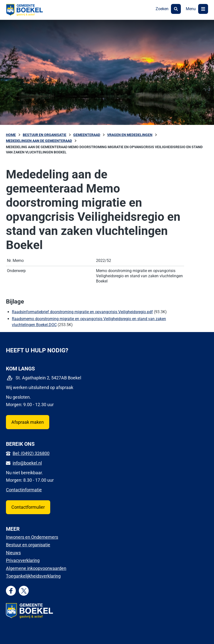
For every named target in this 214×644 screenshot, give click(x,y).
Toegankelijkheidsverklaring (33, 576)
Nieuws (13, 553)
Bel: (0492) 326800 (31, 453)
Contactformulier (28, 507)
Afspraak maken (28, 422)
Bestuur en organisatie (28, 545)
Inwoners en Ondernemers (32, 537)
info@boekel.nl (27, 463)
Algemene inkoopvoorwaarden (36, 568)
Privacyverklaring (23, 560)
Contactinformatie (24, 490)
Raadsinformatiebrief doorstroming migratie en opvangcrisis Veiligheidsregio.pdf (82, 312)
